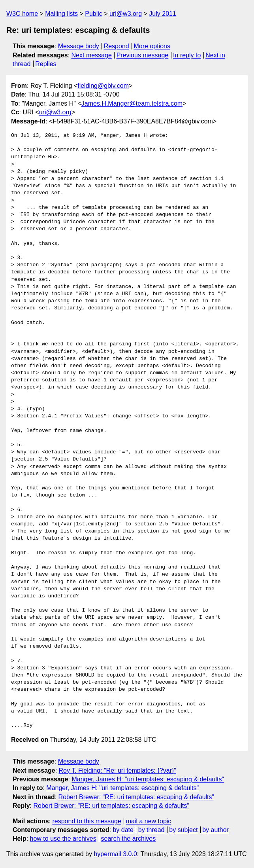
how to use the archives (63, 839)
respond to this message (87, 821)
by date (123, 830)
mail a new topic (149, 821)
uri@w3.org (126, 14)
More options (152, 46)
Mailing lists (61, 14)
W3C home (22, 14)
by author (215, 830)
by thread (151, 830)
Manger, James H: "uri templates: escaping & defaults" (148, 779)
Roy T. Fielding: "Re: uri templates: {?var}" (118, 770)
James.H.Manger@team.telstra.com (132, 103)
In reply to (187, 55)
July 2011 (163, 14)
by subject (183, 830)
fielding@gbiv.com (103, 86)
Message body (79, 46)
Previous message (143, 55)
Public (94, 14)
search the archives (129, 839)
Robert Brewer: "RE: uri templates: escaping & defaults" (136, 797)
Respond (117, 46)
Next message (92, 55)
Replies (46, 64)
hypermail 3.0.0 (115, 854)
